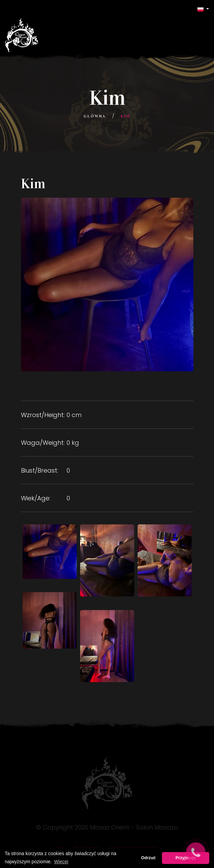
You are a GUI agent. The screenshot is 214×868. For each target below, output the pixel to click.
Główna (95, 116)
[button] (203, 9)
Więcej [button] (61, 862)
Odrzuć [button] (148, 858)
